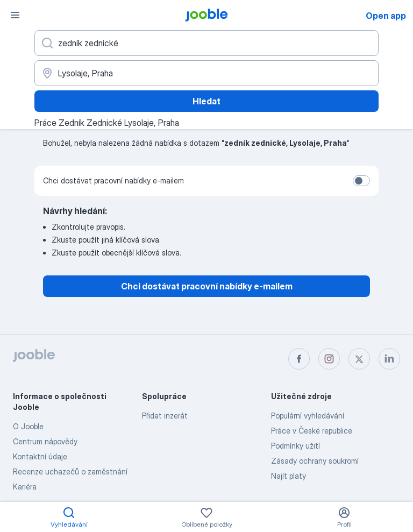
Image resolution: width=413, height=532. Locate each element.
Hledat (206, 101)
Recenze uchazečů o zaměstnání (70, 471)
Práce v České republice (312, 431)
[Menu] (15, 15)
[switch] (361, 181)
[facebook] (299, 359)
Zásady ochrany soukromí (315, 461)
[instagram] (329, 359)
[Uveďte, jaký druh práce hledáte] (206, 43)
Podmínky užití (295, 446)
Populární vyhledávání (308, 416)
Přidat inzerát (165, 416)
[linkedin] (389, 359)
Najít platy (289, 476)
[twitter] (359, 359)
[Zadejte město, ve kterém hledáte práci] (206, 73)
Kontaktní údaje (40, 456)
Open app (386, 16)
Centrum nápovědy (45, 441)
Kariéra (25, 487)
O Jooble (28, 426)
